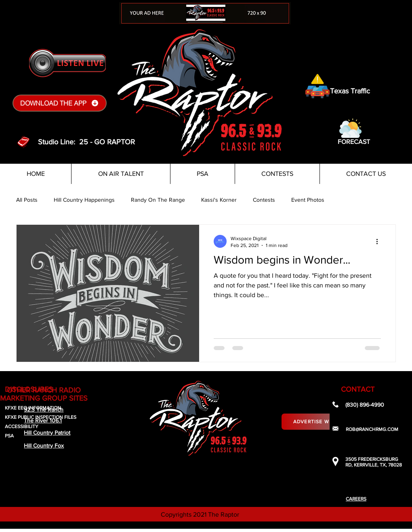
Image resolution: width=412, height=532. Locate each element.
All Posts (27, 200)
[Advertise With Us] (320, 422)
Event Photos (308, 200)
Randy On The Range (158, 200)
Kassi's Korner (219, 200)
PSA (9, 436)
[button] (350, 128)
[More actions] (380, 241)
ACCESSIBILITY (22, 426)
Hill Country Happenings (84, 200)
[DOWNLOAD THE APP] (60, 103)
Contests (264, 200)
